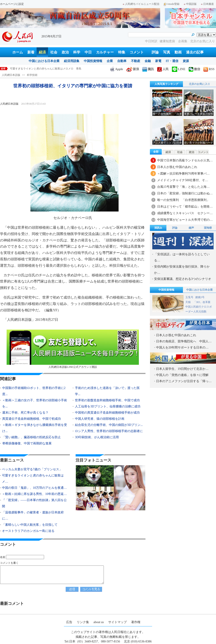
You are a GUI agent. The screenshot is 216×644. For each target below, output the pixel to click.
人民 (163, 69)
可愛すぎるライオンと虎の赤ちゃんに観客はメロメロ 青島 (46, 69)
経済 (42, 52)
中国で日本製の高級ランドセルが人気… (185, 160)
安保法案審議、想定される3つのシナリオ (183, 279)
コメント (137, 52)
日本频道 (207, 4)
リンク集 (83, 622)
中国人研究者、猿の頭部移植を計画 (100, 419)
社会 (54, 52)
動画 (178, 52)
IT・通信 (172, 61)
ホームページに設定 (12, 4)
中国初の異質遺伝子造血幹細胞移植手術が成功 (107, 413)
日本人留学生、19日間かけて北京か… (182, 369)
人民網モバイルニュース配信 (141, 4)
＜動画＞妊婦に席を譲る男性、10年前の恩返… (34, 494)
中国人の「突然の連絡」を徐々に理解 (182, 375)
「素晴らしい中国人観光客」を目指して (30, 525)
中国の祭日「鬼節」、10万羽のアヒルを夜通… (34, 488)
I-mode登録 (172, 4)
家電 (158, 61)
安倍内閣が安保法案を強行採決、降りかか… (182, 270)
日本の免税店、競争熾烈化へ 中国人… (184, 341)
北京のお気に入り (203, 41)
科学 (77, 52)
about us (99, 622)
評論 (155, 52)
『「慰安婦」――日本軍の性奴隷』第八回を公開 (34, 503)
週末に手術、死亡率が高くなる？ (25, 413)
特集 (122, 52)
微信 (194, 69)
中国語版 (190, 4)
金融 (148, 61)
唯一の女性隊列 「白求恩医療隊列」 (183, 200)
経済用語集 (72, 61)
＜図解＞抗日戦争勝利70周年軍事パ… (183, 174)
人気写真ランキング (166, 84)
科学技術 (32, 75)
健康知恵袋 (168, 41)
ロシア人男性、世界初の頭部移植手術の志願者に (109, 431)
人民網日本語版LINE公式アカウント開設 (73, 349)
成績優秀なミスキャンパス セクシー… (185, 213)
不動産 (136, 61)
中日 (88, 52)
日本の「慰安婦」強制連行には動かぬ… (185, 193)
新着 (31, 52)
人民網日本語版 (11, 75)
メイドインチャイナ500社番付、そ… (183, 180)
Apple (117, 69)
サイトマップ (117, 622)
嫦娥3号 (200, 297)
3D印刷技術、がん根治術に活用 (97, 437)
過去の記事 (195, 52)
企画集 (183, 41)
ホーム (18, 52)
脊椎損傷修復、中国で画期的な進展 (27, 443)
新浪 (133, 69)
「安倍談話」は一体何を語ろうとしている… (182, 257)
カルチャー (105, 52)
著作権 (136, 622)
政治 (65, 52)
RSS (209, 69)
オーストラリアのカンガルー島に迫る (28, 531)
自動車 (122, 61)
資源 (186, 61)
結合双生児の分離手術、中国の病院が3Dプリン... (109, 425)
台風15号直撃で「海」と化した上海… (183, 187)
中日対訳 (151, 41)
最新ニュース (12, 460)
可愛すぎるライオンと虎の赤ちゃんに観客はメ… (33, 479)
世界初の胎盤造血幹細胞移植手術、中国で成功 (107, 400)
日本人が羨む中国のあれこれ (177, 167)
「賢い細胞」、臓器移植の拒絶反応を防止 (32, 437)
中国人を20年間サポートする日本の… (182, 348)
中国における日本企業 (44, 61)
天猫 (188, 302)
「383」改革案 (202, 302)
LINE (179, 69)
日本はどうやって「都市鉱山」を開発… (185, 207)
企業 (110, 61)
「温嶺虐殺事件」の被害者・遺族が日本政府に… (33, 515)
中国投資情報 (93, 61)
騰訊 (148, 69)
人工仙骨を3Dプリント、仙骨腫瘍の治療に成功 (108, 406)
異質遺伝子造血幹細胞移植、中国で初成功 (32, 419)
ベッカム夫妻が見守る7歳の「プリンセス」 (32, 469)
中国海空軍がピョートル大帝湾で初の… (185, 220)
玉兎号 (189, 297)
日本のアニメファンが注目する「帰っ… (184, 381)
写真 (167, 52)
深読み (158, 228)
